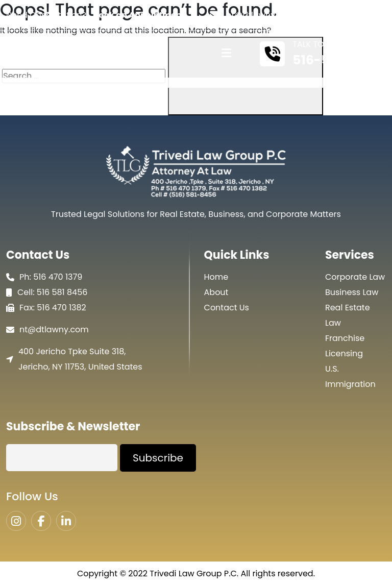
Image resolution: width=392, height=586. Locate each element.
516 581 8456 (62, 292)
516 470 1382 (62, 308)
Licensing (344, 353)
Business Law (352, 292)
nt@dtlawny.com (261, 15)
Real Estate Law (348, 315)
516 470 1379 (58, 277)
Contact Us (227, 308)
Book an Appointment (139, 15)
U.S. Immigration (350, 376)
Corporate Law (355, 277)
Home (216, 277)
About (216, 292)
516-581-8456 (338, 60)
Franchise (345, 338)
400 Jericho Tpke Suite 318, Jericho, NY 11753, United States (80, 359)
